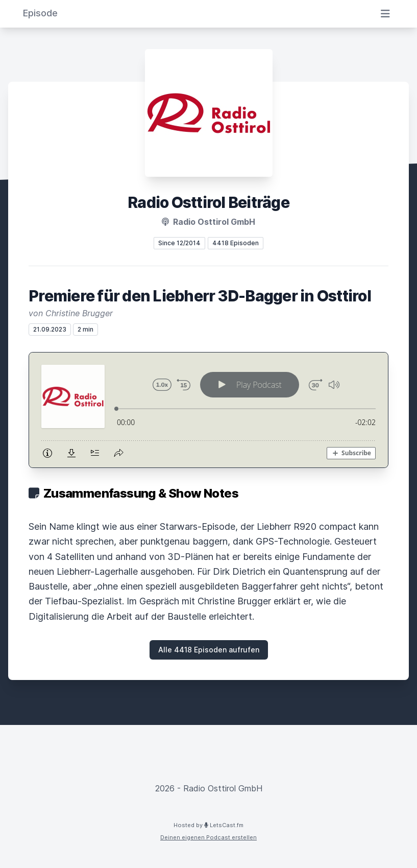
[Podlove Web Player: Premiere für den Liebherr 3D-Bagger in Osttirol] (208, 410)
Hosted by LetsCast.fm (208, 825)
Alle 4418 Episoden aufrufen (209, 650)
